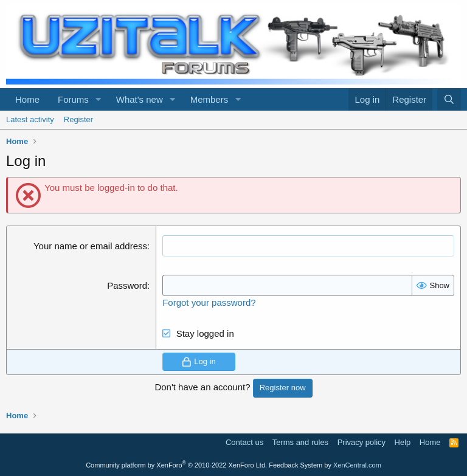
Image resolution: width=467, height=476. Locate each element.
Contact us (244, 442)
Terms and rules (300, 442)
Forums (73, 99)
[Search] (449, 99)
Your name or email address (90, 246)
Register (78, 119)
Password (127, 285)
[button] (99, 99)
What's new (140, 99)
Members (209, 99)
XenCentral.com (357, 465)
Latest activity (30, 119)
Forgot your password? (209, 302)
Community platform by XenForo (176, 465)
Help (403, 442)
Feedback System (296, 465)
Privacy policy (361, 442)
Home (27, 99)
